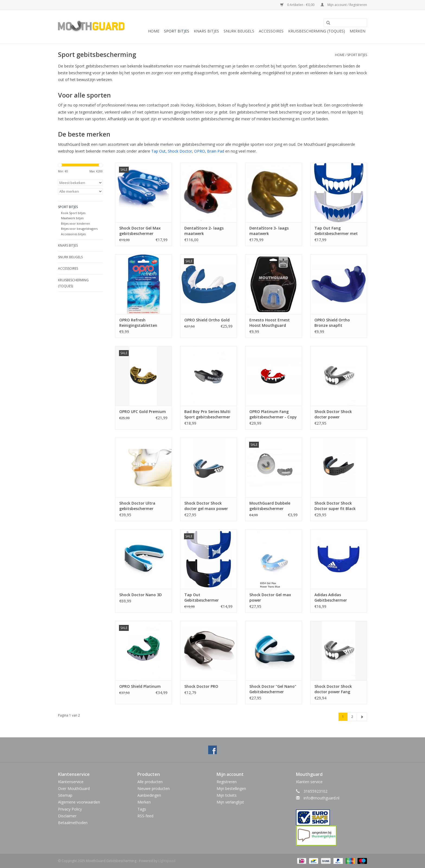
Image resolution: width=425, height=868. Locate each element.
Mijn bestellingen (231, 788)
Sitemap (65, 795)
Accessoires (271, 31)
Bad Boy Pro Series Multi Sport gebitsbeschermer (207, 414)
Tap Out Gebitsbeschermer (202, 597)
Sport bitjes (177, 31)
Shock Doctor (180, 151)
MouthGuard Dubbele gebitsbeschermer (270, 506)
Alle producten (150, 782)
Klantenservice (71, 782)
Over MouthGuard (74, 788)
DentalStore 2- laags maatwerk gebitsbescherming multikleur (204, 231)
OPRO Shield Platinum (140, 686)
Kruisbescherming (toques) (317, 31)
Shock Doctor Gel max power (270, 597)
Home (154, 31)
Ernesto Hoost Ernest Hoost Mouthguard (270, 323)
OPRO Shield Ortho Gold (207, 320)
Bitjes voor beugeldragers (79, 229)
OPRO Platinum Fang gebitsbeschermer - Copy (273, 414)
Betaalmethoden (73, 823)
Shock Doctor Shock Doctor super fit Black (335, 506)
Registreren (227, 782)
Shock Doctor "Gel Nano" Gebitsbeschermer (273, 689)
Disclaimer (67, 816)
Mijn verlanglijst (230, 802)
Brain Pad (216, 151)
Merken (358, 31)
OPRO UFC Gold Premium (143, 412)
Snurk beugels (239, 31)
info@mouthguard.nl (321, 798)
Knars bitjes (206, 31)
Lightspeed (167, 861)
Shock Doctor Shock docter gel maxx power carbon (206, 506)
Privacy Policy (70, 809)
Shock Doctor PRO (201, 686)
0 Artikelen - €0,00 (298, 5)
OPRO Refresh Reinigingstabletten (138, 323)
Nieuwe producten (154, 788)
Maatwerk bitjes (72, 218)
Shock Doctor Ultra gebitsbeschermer (137, 506)
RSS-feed (145, 816)
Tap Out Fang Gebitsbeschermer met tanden (336, 231)
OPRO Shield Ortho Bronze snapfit (332, 323)
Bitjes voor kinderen (75, 223)
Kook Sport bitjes (73, 213)
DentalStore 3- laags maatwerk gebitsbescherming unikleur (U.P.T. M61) (269, 231)
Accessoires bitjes (73, 234)
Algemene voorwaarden (79, 802)
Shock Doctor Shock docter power (333, 414)
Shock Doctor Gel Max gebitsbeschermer (140, 231)
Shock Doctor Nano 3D (141, 595)
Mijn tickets (227, 795)
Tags (142, 809)
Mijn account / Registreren (344, 5)
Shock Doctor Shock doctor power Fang (333, 689)
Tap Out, (159, 151)
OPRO (199, 151)
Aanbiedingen (149, 795)
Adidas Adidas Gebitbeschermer (331, 597)
